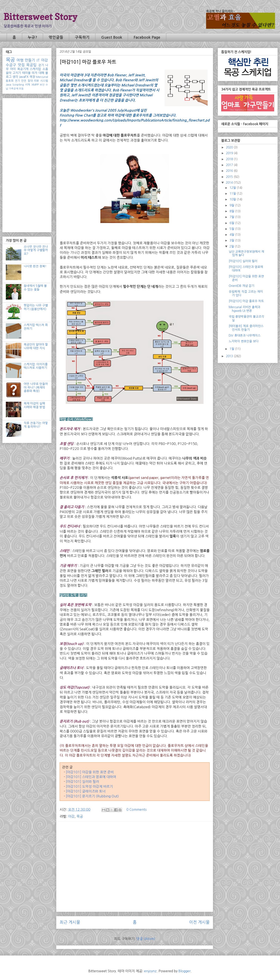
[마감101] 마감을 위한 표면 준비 (90, 772)
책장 (32, 77)
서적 (28, 85)
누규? (32, 37)
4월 (232, 235)
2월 (232, 246)
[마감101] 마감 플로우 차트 (246, 301)
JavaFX (24, 77)
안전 (24, 81)
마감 (71, 816)
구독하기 (82, 37)
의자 (34, 73)
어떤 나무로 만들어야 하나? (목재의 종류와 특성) (36, 388)
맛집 (21, 65)
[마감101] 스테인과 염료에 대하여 (91, 777)
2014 (230, 183)
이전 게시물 (199, 922)
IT (38, 60)
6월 (232, 223)
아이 (13, 69)
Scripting (18, 85)
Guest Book (112, 37)
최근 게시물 (70, 922)
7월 (232, 217)
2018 (230, 159)
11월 (233, 194)
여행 (20, 60)
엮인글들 (56, 37)
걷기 (41, 65)
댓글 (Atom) (146, 939)
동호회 (10, 81)
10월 (233, 199)
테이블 (26, 73)
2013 (230, 356)
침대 (30, 81)
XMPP (35, 85)
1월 (232, 349)
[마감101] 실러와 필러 (82, 782)
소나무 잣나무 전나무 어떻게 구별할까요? (36, 250)
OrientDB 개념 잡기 (241, 286)
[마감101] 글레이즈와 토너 (86, 791)
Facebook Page (147, 37)
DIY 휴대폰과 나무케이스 (245, 335)
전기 (17, 81)
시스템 (44, 81)
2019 (230, 153)
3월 (232, 240)
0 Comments (137, 809)
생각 (15, 77)
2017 (230, 165)
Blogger (184, 971)
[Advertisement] (135, 855)
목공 (80, 816)
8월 (232, 211)
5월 (232, 229)
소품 (45, 69)
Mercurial (42, 77)
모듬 (21, 89)
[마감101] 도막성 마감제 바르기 (89, 786)
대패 (41, 73)
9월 (232, 205)
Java (9, 85)
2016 (230, 171)
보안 (42, 85)
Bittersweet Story (40, 17)
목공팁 (31, 65)
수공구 (11, 65)
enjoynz (150, 971)
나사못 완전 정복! (35, 266)
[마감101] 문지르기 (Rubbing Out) (92, 796)
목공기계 (23, 69)
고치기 (17, 73)
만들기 (30, 60)
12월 (233, 188)
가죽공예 (14, 89)
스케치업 (35, 69)
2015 (230, 177)
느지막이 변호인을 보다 (244, 341)
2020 (230, 147)
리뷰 (36, 81)
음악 (9, 73)
